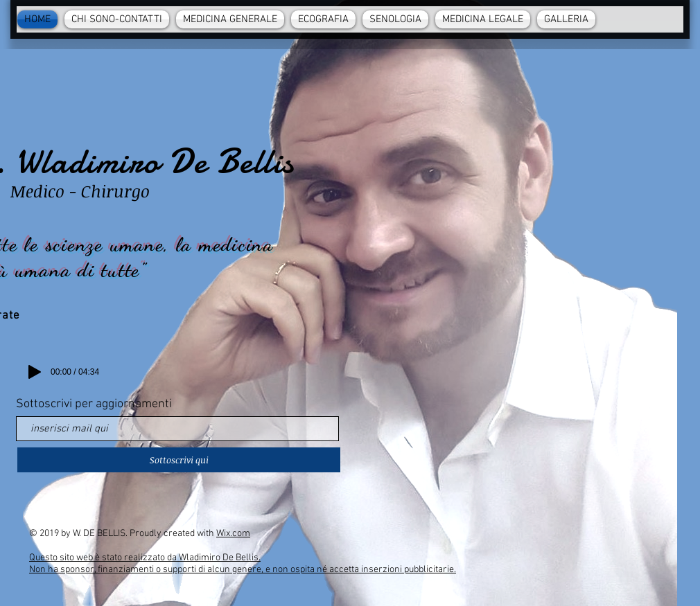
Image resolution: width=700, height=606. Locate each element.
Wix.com (233, 534)
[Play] (35, 372)
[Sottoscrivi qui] (179, 460)
